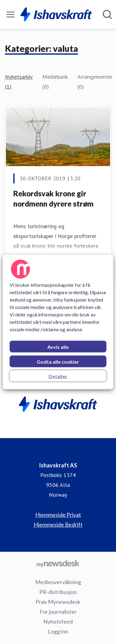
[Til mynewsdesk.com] (58, 563)
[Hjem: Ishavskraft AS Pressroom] (56, 14)
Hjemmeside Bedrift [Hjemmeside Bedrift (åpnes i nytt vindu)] (58, 525)
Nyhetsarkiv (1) (19, 82)
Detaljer (58, 376)
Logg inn (58, 631)
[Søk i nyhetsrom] (107, 15)
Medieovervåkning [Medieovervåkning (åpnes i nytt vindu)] (58, 582)
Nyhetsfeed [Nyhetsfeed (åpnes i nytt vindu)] (58, 621)
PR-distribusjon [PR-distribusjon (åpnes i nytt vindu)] (58, 592)
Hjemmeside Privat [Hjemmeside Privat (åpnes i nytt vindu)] (58, 515)
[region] (58, 322)
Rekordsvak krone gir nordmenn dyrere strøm (53, 199)
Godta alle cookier (58, 362)
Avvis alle (58, 347)
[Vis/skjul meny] (11, 15)
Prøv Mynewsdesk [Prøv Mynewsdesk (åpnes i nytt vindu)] (58, 602)
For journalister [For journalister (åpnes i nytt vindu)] (58, 612)
